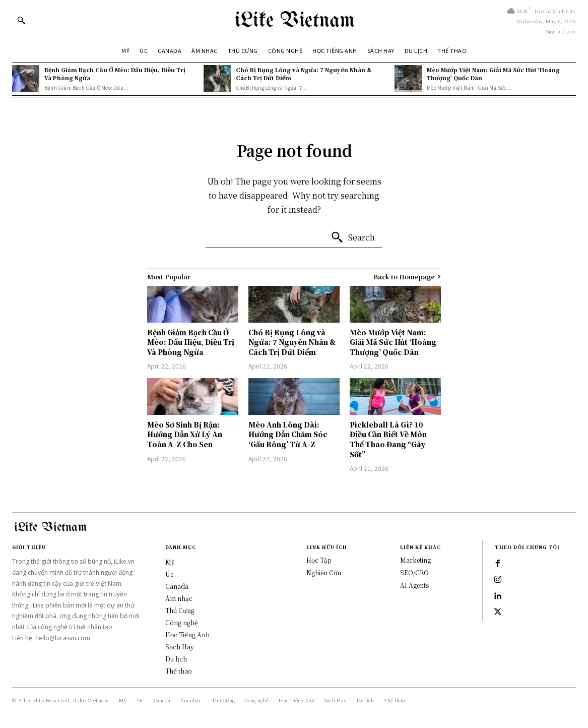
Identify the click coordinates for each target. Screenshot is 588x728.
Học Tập (319, 560)
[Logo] (294, 19)
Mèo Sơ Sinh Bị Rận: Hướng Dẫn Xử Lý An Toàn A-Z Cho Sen (185, 434)
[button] (21, 20)
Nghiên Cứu (324, 572)
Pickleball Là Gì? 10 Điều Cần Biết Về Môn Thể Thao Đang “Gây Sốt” (388, 439)
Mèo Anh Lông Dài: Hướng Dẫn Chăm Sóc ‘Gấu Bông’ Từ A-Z (288, 434)
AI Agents (414, 585)
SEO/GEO (414, 572)
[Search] (353, 237)
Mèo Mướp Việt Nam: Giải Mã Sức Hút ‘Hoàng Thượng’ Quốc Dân (493, 73)
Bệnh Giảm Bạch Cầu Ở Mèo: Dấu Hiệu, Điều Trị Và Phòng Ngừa (115, 73)
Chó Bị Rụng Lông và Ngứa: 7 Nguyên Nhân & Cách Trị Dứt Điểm (304, 73)
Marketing (415, 560)
